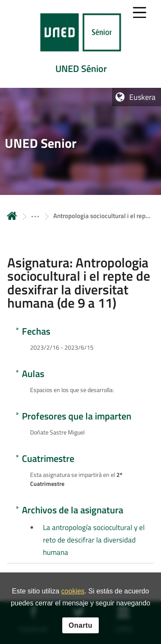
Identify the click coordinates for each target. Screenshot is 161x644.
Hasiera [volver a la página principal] (12, 216)
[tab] (80, 44)
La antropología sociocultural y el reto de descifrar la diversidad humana (94, 540)
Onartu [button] (80, 629)
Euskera (142, 97)
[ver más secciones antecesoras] (35, 216)
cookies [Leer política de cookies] (73, 595)
